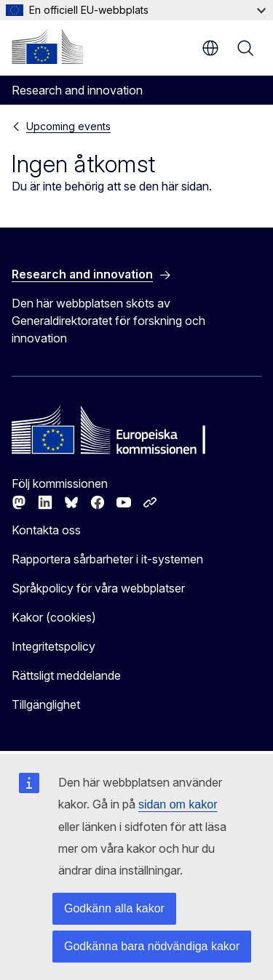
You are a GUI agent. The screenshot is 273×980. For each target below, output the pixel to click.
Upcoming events (68, 126)
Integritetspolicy (54, 646)
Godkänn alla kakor (114, 908)
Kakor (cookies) (54, 617)
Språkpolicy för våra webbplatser (98, 588)
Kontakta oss (46, 530)
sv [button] (210, 48)
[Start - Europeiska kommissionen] (47, 47)
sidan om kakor (178, 804)
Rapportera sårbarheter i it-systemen (107, 559)
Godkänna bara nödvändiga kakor (152, 946)
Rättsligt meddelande (66, 675)
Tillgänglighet (46, 704)
